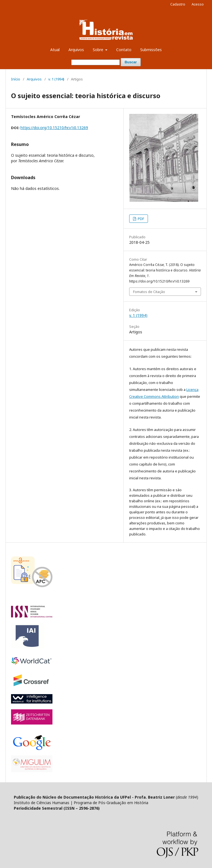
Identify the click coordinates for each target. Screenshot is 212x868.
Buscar (131, 62)
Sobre (99, 50)
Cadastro (178, 4)
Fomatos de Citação (149, 292)
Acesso (198, 4)
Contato (124, 50)
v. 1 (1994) (56, 79)
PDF (141, 219)
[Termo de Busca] (96, 62)
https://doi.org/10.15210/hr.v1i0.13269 (54, 128)
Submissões (151, 50)
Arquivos (76, 50)
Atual (55, 50)
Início (16, 79)
